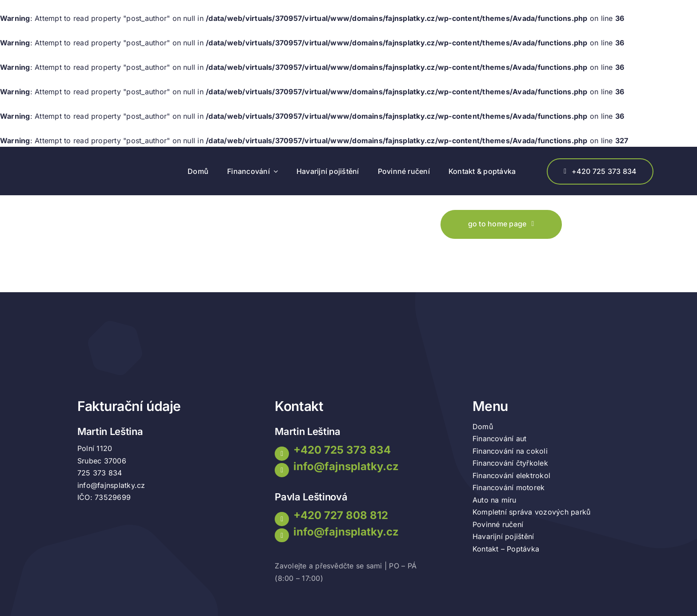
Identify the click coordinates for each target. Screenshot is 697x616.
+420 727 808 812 (341, 515)
